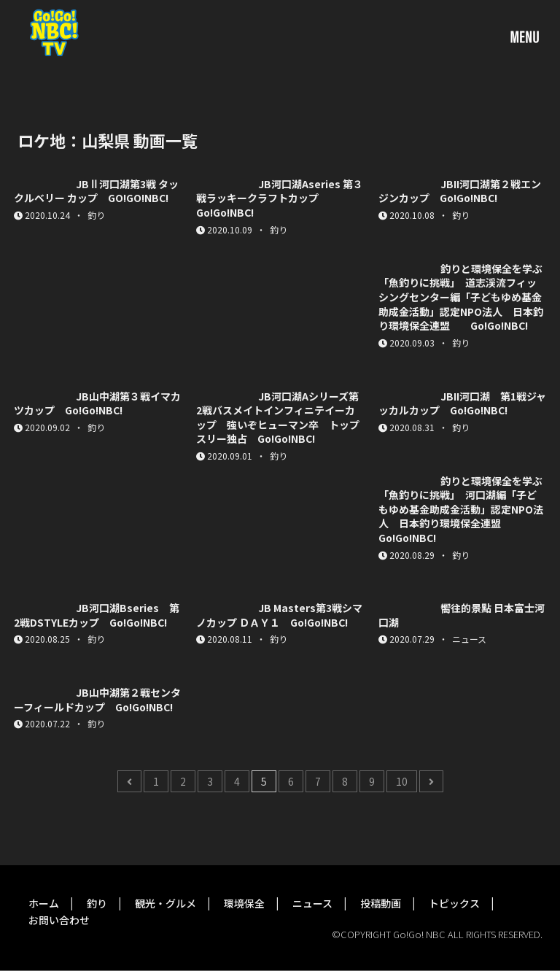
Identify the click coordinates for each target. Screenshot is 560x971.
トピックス (454, 903)
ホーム (44, 903)
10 (402, 781)
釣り (97, 903)
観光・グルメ (166, 903)
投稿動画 (381, 903)
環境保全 (244, 903)
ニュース (312, 903)
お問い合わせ (59, 920)
